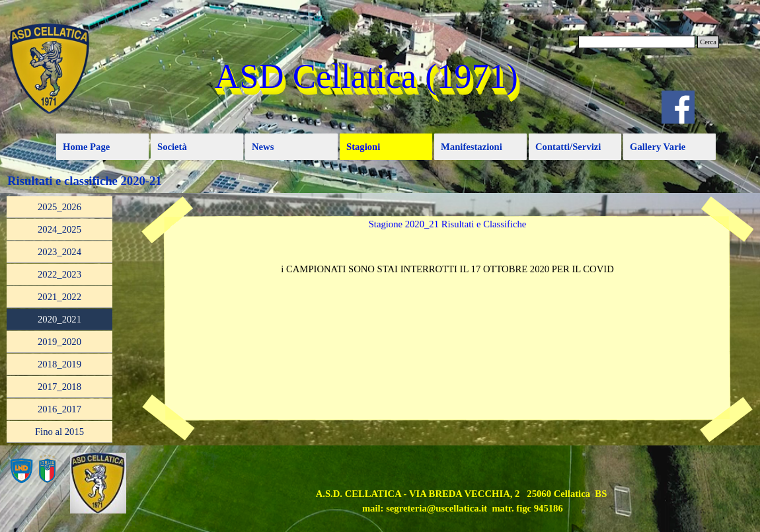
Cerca (708, 42)
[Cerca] (637, 42)
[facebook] (678, 107)
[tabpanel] (447, 269)
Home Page (86, 147)
